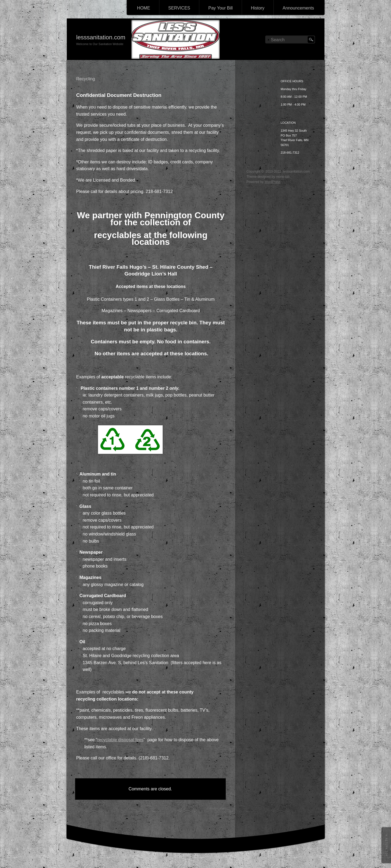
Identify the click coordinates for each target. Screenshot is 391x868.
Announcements (298, 8)
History (258, 8)
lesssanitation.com (101, 37)
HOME (144, 8)
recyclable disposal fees (121, 740)
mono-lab (283, 177)
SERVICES (179, 8)
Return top (217, 808)
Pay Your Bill (220, 8)
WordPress (272, 182)
